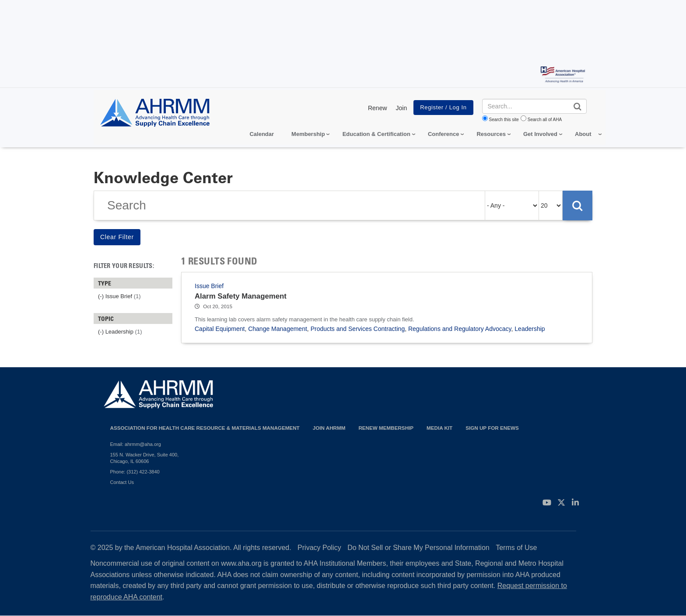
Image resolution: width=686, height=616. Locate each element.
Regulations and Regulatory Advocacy (460, 329)
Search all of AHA (545, 120)
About (583, 134)
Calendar (262, 134)
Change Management (278, 329)
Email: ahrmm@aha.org (136, 444)
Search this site (504, 120)
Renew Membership (386, 428)
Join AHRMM (329, 428)
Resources (491, 134)
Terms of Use (516, 548)
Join (402, 108)
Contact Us (122, 482)
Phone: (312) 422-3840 (135, 472)
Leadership (530, 329)
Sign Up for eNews (492, 428)
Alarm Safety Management (241, 296)
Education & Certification (376, 134)
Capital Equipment (220, 329)
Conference (444, 134)
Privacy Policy (319, 548)
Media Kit (439, 428)
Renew (378, 108)
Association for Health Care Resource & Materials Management (205, 428)
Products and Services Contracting (358, 329)
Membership (308, 134)
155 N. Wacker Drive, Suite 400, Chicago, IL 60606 (145, 458)
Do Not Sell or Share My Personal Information (418, 548)
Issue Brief (209, 286)
